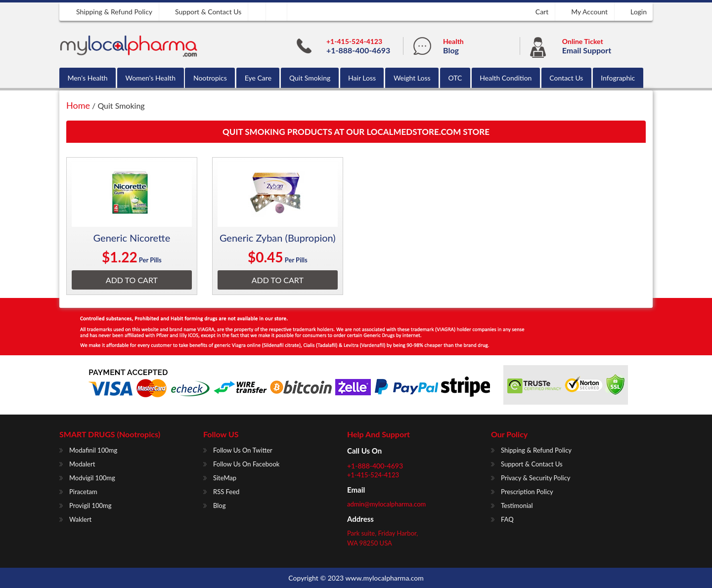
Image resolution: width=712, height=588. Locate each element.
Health (453, 41)
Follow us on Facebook (246, 464)
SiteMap (225, 478)
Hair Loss (362, 78)
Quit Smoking (310, 78)
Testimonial (517, 505)
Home (78, 105)
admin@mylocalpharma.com (386, 504)
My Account (589, 12)
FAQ (507, 519)
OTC (455, 78)
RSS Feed (226, 492)
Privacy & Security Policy (536, 478)
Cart (542, 12)
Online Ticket (583, 41)
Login (639, 12)
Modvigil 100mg (92, 478)
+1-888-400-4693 (358, 50)
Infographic (618, 78)
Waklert (80, 519)
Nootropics (210, 78)
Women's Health (150, 78)
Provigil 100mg (90, 505)
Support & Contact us (208, 12)
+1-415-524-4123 (354, 41)
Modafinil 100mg (93, 450)
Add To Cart (132, 280)
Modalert (82, 464)
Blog (451, 50)
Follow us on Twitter (243, 450)
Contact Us (566, 78)
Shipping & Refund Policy (114, 12)
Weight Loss (412, 78)
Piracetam (83, 492)
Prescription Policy (527, 492)
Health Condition (506, 78)
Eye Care (258, 78)
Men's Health (87, 78)
